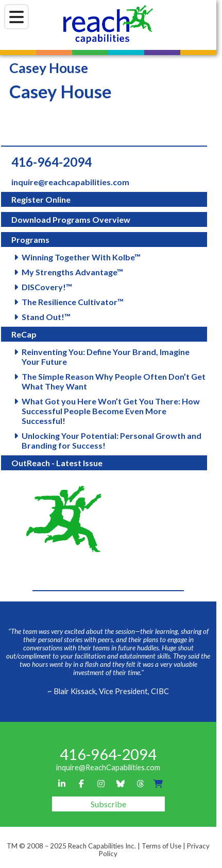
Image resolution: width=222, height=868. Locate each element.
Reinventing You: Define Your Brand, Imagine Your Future (106, 357)
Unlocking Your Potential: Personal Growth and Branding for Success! (112, 440)
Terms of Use (161, 846)
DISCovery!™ (47, 287)
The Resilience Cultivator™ (73, 302)
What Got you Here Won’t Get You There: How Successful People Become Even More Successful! (111, 411)
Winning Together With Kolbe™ (81, 257)
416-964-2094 (52, 162)
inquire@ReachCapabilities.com (108, 767)
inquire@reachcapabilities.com (70, 182)
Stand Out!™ (46, 317)
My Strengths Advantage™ (72, 272)
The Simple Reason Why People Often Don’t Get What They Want (114, 381)
